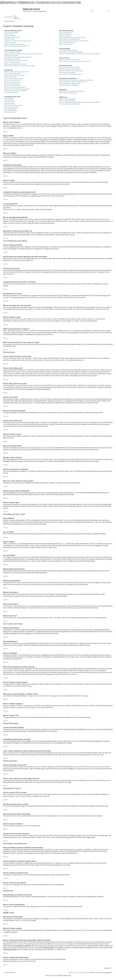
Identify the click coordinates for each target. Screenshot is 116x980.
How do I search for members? (68, 72)
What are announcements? (12, 107)
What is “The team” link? (66, 44)
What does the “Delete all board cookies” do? (17, 46)
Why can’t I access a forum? (12, 82)
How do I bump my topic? (11, 92)
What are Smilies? (9, 102)
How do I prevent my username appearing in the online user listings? (23, 54)
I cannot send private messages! (68, 50)
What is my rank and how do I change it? (15, 64)
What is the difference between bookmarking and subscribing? (76, 80)
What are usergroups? (65, 36)
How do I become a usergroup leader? (70, 39)
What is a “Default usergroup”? (68, 43)
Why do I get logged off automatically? (15, 44)
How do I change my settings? (13, 52)
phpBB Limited (53, 919)
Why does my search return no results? (70, 69)
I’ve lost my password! (10, 43)
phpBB (77, 297)
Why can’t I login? (9, 39)
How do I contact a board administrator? (70, 104)
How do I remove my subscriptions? (69, 85)
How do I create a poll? (11, 77)
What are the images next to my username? (16, 61)
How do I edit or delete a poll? (12, 80)
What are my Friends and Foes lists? (69, 60)
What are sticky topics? (11, 109)
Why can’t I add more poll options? (14, 79)
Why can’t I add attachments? (12, 84)
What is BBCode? (9, 98)
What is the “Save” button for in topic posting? (17, 89)
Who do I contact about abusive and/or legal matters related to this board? (79, 102)
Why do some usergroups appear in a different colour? (74, 41)
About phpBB (22, 920)
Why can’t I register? (10, 36)
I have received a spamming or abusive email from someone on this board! (80, 54)
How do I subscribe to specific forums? (70, 84)
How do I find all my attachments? (68, 93)
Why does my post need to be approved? (16, 91)
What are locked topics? (11, 110)
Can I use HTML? (9, 100)
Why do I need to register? (11, 32)
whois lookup (17, 944)
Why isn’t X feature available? (67, 101)
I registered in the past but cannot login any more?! (18, 41)
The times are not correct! (11, 55)
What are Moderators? (65, 34)
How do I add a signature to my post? (14, 75)
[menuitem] (15, 16)
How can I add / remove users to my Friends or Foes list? (75, 61)
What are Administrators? (66, 32)
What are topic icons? (10, 112)
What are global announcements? (14, 105)
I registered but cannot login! (12, 37)
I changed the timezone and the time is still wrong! (18, 57)
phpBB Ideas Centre (84, 930)
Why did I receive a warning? (12, 85)
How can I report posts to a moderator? (15, 87)
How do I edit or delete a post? (13, 73)
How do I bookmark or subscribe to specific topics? (73, 82)
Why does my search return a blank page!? (71, 71)
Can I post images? (10, 104)
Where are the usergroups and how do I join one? (73, 37)
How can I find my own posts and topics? (70, 74)
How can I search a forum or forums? (69, 67)
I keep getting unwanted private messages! (71, 52)
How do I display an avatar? (12, 62)
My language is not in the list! (12, 59)
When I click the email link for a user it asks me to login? (20, 66)
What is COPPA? (9, 34)
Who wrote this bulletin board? (67, 99)
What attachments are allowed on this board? (72, 91)
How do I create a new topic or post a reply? (16, 72)
